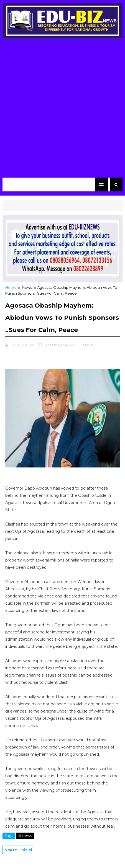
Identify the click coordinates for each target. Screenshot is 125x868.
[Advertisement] (62, 110)
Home (11, 287)
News (27, 287)
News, (89, 345)
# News (25, 836)
